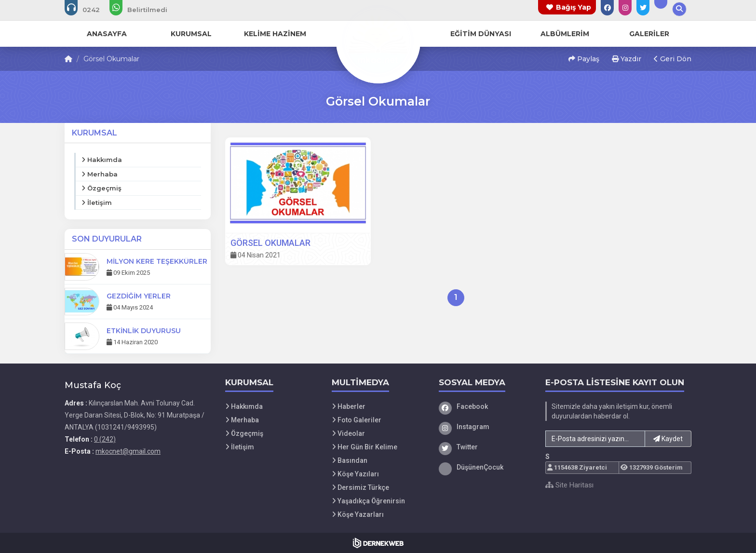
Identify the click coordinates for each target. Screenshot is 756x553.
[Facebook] (485, 406)
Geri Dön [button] (673, 59)
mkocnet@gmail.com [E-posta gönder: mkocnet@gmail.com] (128, 451)
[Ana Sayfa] (378, 40)
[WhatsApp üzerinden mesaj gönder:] (145, 10)
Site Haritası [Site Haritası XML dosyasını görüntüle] (569, 485)
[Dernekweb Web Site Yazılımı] (378, 543)
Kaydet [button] (668, 439)
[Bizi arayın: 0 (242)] (89, 10)
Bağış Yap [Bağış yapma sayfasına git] (574, 7)
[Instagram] (485, 427)
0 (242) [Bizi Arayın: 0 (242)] (105, 439)
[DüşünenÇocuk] (485, 467)
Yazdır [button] (627, 59)
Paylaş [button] (584, 59)
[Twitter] (485, 447)
